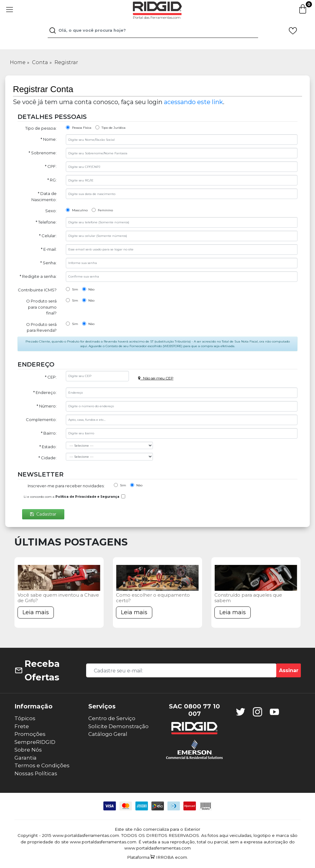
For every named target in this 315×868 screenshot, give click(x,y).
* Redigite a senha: (38, 276)
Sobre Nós (28, 750)
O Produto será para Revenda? (41, 327)
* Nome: (49, 139)
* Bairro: (49, 433)
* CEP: (51, 377)
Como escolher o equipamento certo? (153, 598)
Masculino (77, 210)
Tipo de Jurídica (110, 128)
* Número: (47, 406)
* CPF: (51, 166)
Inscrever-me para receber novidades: (66, 486)
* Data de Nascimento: (44, 197)
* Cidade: (48, 458)
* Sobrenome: (43, 153)
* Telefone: (46, 222)
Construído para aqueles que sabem (248, 598)
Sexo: (51, 211)
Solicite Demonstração (118, 726)
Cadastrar (43, 514)
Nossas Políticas (36, 773)
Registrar (66, 62)
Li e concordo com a (72, 497)
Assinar (289, 670)
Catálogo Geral (108, 734)
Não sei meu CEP (156, 378)
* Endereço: (45, 392)
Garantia (26, 758)
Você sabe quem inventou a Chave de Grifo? (58, 598)
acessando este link (193, 102)
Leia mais (36, 612)
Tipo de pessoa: (41, 128)
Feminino (102, 210)
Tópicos (25, 718)
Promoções (30, 734)
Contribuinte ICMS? (37, 290)
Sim (72, 289)
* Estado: (48, 447)
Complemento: (41, 420)
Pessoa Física (79, 128)
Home (18, 62)
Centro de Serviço (112, 718)
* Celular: (48, 236)
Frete (22, 726)
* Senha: (48, 263)
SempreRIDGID (35, 742)
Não (88, 289)
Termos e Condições (42, 765)
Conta (40, 62)
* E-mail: (49, 249)
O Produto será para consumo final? (41, 307)
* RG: (52, 180)
